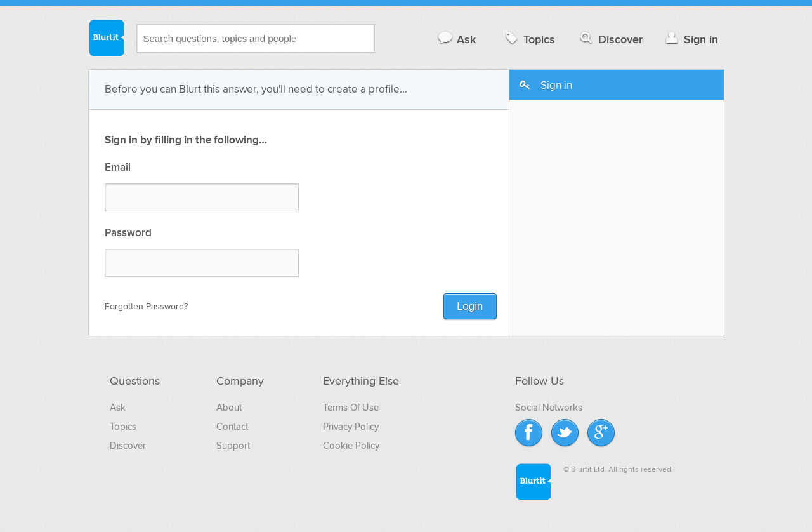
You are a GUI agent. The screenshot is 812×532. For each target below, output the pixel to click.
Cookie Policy (351, 446)
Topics (529, 39)
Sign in (691, 39)
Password (128, 233)
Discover (610, 39)
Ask (456, 39)
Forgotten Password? (146, 306)
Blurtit (106, 37)
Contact (232, 427)
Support (233, 446)
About (229, 408)
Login (470, 306)
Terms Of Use (351, 408)
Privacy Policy (351, 427)
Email (118, 168)
